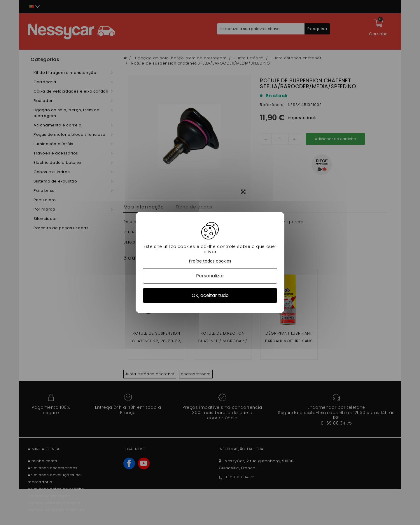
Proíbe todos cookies (210, 261)
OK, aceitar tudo (210, 295)
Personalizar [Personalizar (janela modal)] (210, 276)
